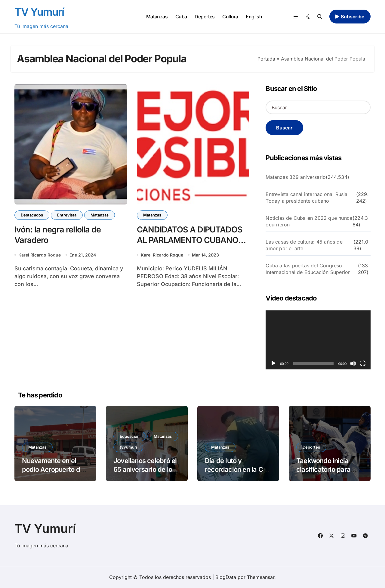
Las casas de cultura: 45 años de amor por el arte (304, 245)
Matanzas (157, 17)
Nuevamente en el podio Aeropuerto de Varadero (53, 469)
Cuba (181, 17)
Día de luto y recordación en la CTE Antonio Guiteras (238, 469)
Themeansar (261, 577)
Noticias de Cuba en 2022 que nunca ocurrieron (309, 221)
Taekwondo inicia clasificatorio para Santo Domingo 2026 (328, 469)
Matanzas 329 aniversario (296, 177)
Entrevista (67, 215)
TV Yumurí (39, 12)
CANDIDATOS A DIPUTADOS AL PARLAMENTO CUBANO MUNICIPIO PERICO (190, 240)
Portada (266, 59)
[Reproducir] (273, 363)
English (254, 17)
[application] (318, 340)
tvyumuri (128, 447)
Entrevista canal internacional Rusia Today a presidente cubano (306, 198)
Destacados (32, 215)
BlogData (226, 577)
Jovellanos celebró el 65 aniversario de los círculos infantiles (145, 469)
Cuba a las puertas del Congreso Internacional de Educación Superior (308, 269)
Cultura (230, 17)
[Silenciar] (353, 363)
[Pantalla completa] (363, 363)
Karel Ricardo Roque (40, 255)
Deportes (205, 17)
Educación (130, 436)
